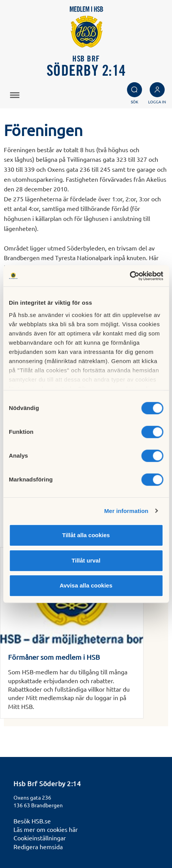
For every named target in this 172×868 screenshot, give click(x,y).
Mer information (126, 511)
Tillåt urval (86, 560)
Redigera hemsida (38, 846)
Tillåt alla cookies (86, 535)
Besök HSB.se (32, 821)
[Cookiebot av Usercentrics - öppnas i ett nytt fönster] (129, 276)
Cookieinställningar (40, 838)
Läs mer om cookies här (46, 829)
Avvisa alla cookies (86, 585)
